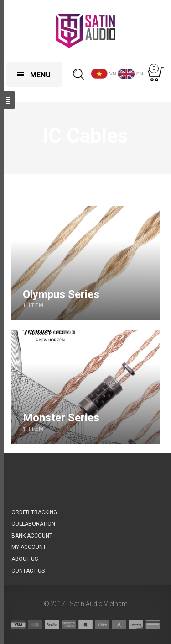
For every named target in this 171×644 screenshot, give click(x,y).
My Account (29, 547)
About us (25, 559)
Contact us (28, 571)
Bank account (32, 536)
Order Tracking (34, 512)
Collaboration (33, 524)
